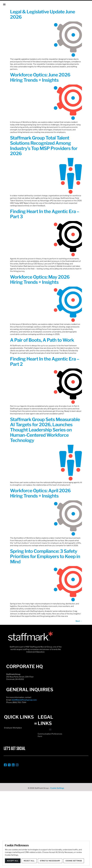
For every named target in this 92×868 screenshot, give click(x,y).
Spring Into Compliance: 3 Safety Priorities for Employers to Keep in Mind (45, 556)
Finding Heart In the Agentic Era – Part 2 (45, 361)
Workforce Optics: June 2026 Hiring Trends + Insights (40, 77)
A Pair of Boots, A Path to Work (42, 340)
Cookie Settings (57, 788)
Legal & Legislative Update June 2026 (43, 14)
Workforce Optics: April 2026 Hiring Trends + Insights (40, 493)
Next (79, 621)
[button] (4, 4)
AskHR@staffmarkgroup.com (24, 700)
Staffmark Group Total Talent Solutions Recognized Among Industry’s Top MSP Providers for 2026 (44, 146)
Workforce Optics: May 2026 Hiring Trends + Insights (40, 280)
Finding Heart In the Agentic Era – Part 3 (45, 214)
